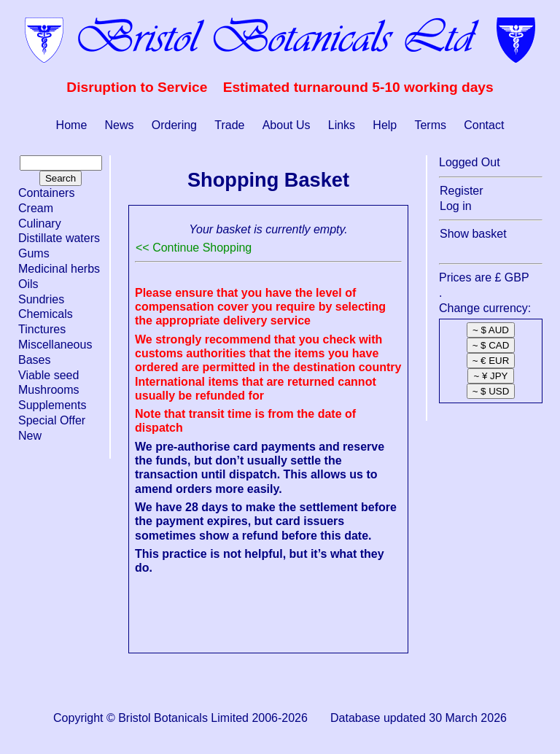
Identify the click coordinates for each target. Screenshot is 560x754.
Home (72, 125)
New (30, 436)
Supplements (52, 405)
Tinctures (42, 329)
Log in (456, 206)
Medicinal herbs (59, 269)
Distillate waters (59, 238)
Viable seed (48, 375)
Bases (34, 360)
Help (385, 125)
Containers (46, 193)
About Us (287, 125)
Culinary (40, 224)
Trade (229, 125)
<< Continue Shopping (194, 248)
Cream (36, 208)
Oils (28, 284)
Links (342, 125)
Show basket (473, 234)
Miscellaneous (55, 345)
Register (462, 191)
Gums (34, 253)
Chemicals (46, 314)
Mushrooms (49, 390)
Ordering (174, 125)
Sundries (41, 299)
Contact (484, 125)
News (120, 125)
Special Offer (52, 420)
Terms (430, 125)
